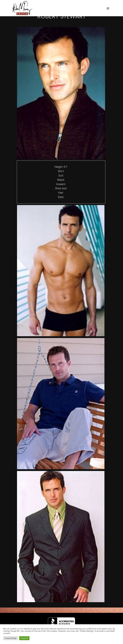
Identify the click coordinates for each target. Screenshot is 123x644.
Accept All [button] (24, 638)
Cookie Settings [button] (11, 638)
